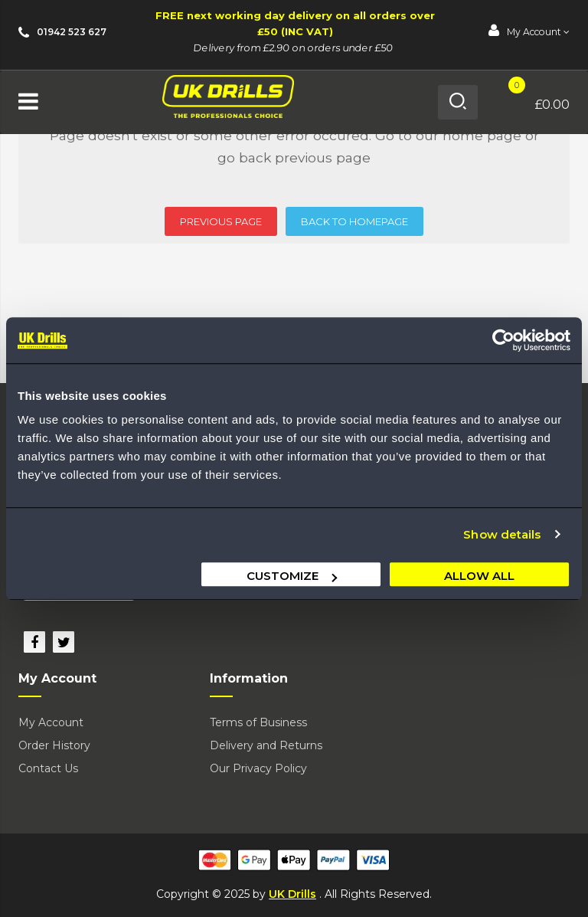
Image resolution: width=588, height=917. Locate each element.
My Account (51, 722)
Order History (54, 745)
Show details (502, 534)
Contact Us (48, 768)
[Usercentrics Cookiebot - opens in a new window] (503, 340)
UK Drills (292, 894)
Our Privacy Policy (258, 768)
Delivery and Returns (266, 745)
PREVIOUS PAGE (221, 221)
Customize (292, 576)
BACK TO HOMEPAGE (354, 221)
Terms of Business (258, 722)
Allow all (479, 576)
